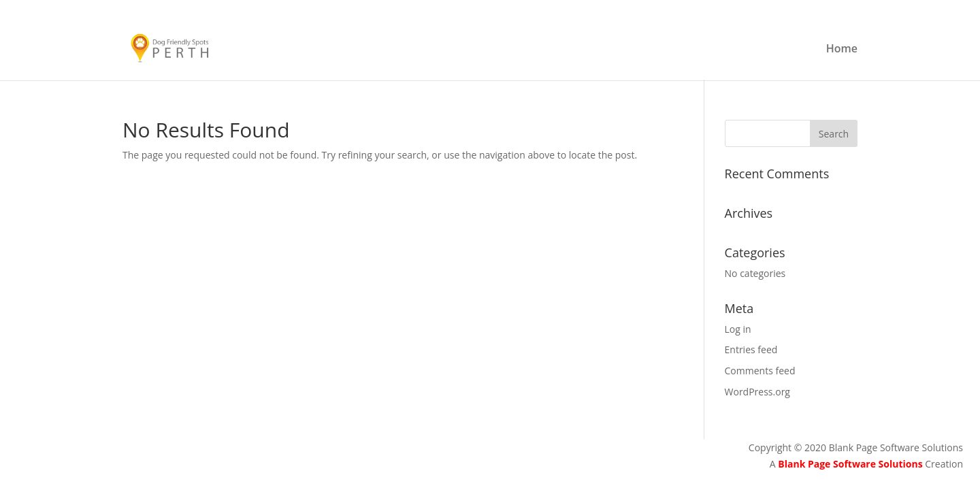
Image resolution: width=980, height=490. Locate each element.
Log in (738, 329)
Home (842, 50)
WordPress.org (757, 392)
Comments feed (760, 371)
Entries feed (751, 349)
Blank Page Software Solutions (851, 464)
